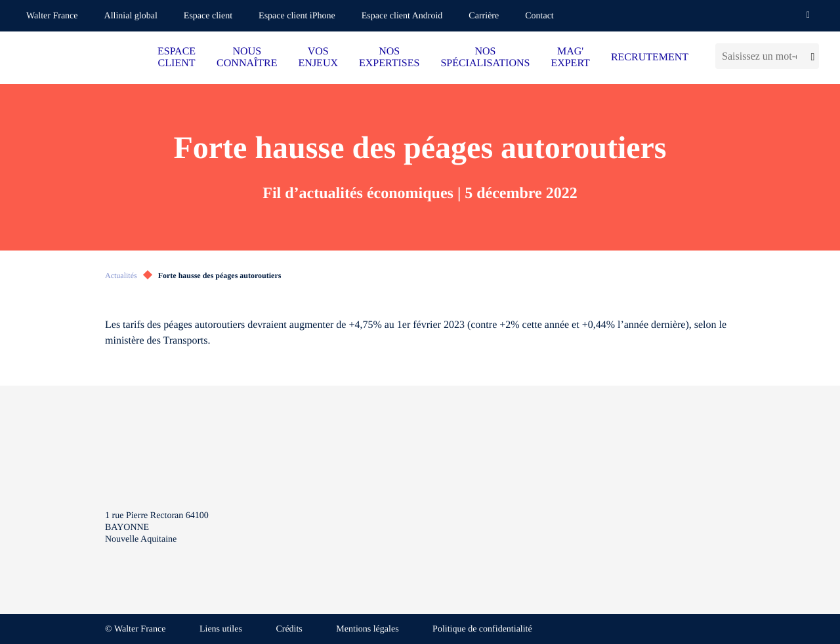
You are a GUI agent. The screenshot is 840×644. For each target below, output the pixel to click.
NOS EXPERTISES (389, 57)
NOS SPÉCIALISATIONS (485, 57)
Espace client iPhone (297, 16)
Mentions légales (367, 629)
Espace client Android (402, 16)
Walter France (52, 16)
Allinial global (131, 16)
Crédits (289, 629)
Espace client (208, 16)
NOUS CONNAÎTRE (247, 57)
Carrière (484, 16)
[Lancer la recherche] (811, 56)
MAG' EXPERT (570, 57)
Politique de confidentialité (482, 629)
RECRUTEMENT (650, 57)
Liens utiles (221, 629)
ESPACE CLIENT (177, 57)
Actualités (121, 275)
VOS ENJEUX (318, 57)
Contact (539, 16)
